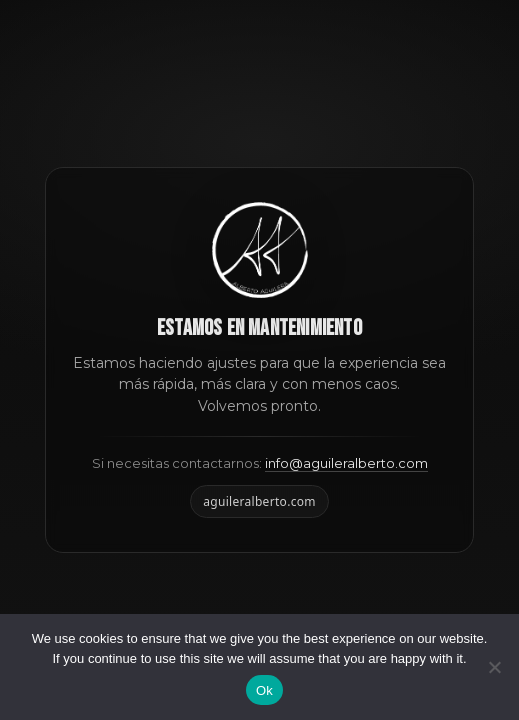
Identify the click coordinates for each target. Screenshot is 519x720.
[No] (494, 667)
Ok (264, 690)
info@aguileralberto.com (346, 463)
